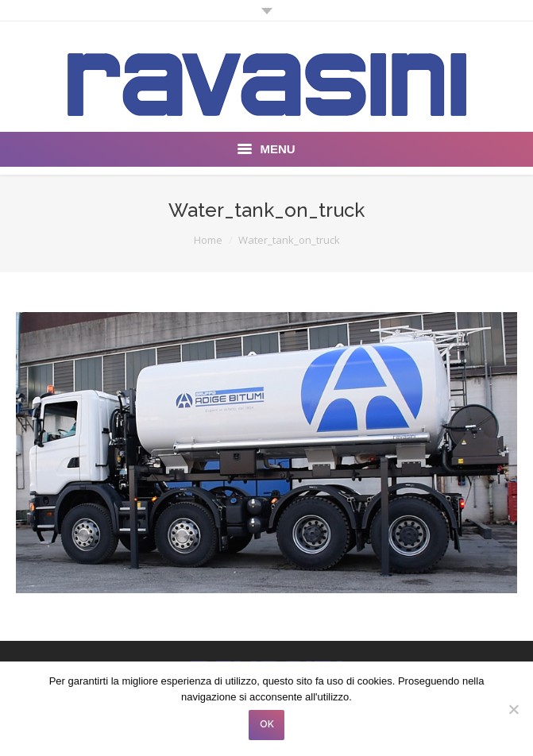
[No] (513, 709)
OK (267, 724)
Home (208, 240)
